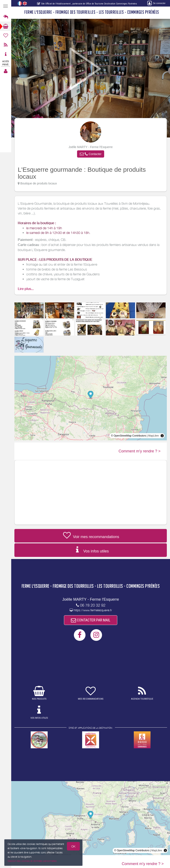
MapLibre (153, 436)
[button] (91, 154)
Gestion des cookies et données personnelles (32, 861)
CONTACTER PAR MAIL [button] (91, 620)
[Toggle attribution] (162, 436)
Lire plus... (26, 289)
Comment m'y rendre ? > (140, 451)
